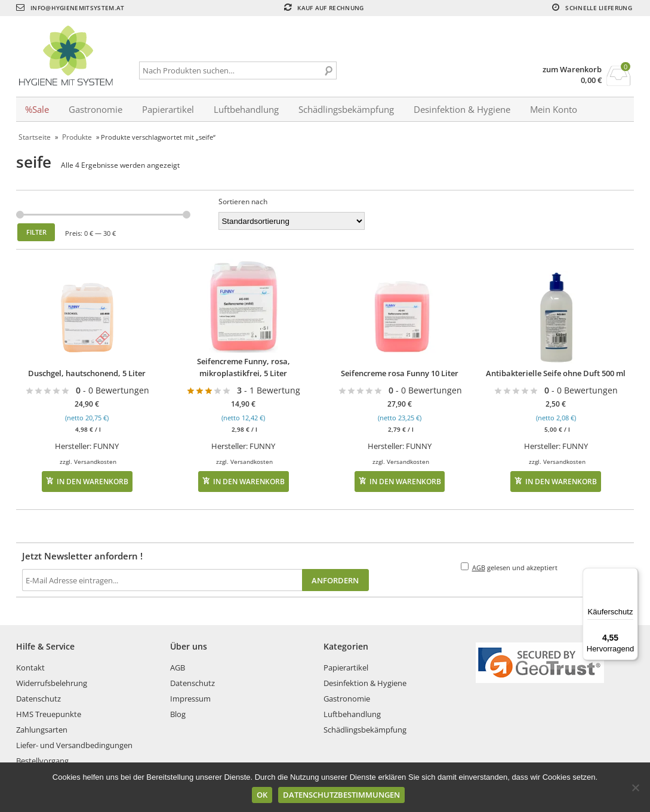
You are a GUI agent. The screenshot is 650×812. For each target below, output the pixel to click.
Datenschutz (38, 699)
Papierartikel (168, 109)
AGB (479, 568)
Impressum (190, 699)
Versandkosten (95, 462)
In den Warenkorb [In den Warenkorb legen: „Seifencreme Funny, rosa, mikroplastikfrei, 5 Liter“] (249, 481)
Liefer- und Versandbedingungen (74, 745)
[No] (635, 788)
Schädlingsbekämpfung (346, 109)
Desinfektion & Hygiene (462, 109)
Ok (262, 795)
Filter (36, 232)
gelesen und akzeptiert (509, 568)
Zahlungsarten (42, 730)
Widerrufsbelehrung (52, 683)
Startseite (35, 137)
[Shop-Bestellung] (292, 221)
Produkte (77, 137)
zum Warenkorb (572, 70)
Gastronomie (96, 109)
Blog (178, 714)
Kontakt (30, 668)
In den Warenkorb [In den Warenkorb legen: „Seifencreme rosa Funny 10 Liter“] (405, 481)
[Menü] (631, 575)
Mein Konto (554, 109)
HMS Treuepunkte (49, 714)
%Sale (37, 109)
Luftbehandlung (246, 109)
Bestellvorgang (42, 761)
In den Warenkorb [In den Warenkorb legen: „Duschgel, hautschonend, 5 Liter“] (93, 481)
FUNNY (106, 446)
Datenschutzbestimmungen (341, 795)
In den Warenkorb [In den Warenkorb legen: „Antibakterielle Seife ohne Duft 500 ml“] (561, 481)
